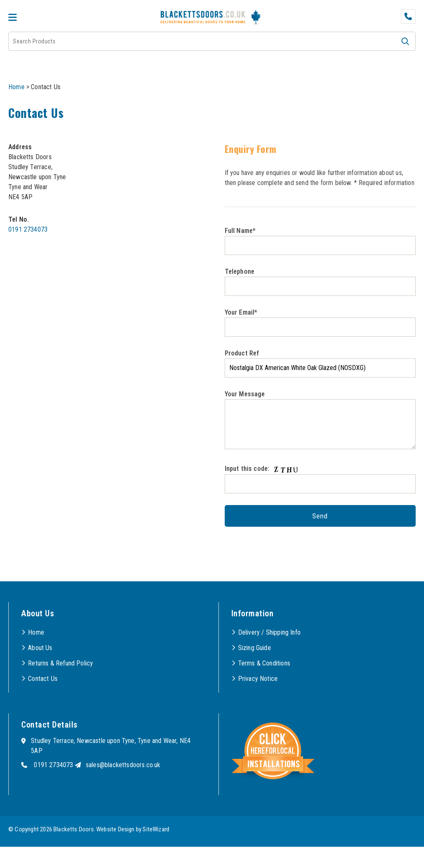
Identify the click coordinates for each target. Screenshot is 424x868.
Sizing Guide (255, 648)
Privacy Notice (258, 679)
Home (16, 87)
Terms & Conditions (264, 663)
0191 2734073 (28, 229)
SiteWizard (156, 829)
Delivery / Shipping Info (269, 632)
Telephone (320, 282)
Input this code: (320, 479)
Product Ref (320, 363)
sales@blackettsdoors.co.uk (123, 765)
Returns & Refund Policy (60, 663)
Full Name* (320, 241)
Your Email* (320, 323)
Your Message (320, 420)
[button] (405, 41)
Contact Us (43, 679)
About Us (40, 648)
